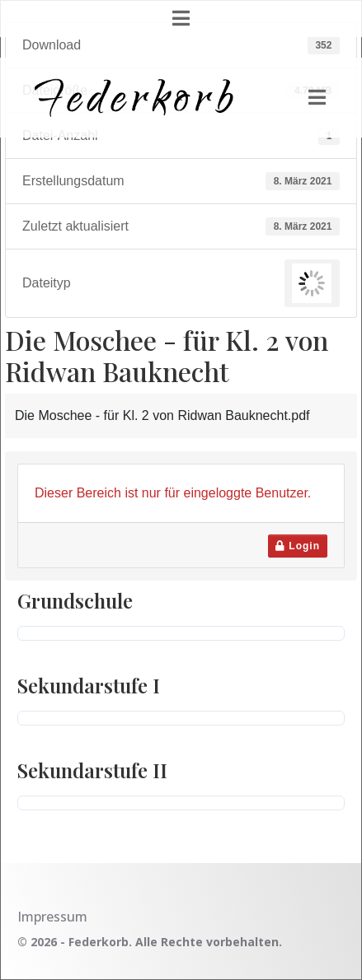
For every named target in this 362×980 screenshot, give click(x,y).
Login (298, 546)
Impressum (52, 917)
